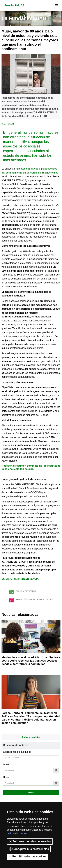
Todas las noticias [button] (31, 737)
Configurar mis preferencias (29, 849)
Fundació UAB (14, 5)
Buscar (31, 793)
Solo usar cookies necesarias (30, 842)
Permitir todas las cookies (27, 857)
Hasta (6, 777)
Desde (7, 765)
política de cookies (17, 833)
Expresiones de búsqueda (17, 752)
